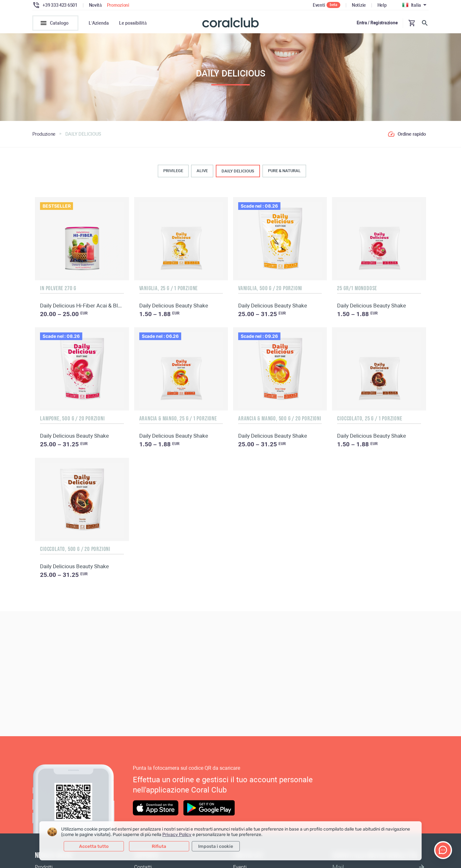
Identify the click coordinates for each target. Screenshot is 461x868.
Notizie (359, 5)
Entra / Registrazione (377, 23)
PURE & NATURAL (284, 173)
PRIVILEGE (173, 173)
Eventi (319, 5)
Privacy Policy (177, 835)
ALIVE (202, 173)
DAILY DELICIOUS (238, 173)
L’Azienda (99, 23)
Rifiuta (159, 846)
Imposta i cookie (216, 846)
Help (382, 5)
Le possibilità (133, 23)
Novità (95, 5)
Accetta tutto (94, 846)
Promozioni (118, 5)
